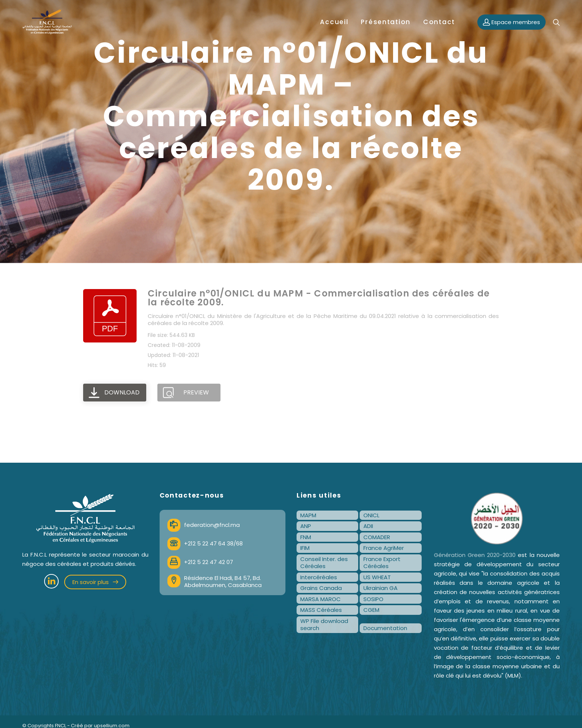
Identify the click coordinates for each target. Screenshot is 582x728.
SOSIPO (373, 599)
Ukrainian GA (380, 588)
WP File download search (324, 625)
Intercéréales (319, 577)
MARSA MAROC (321, 599)
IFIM (305, 548)
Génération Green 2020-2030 (475, 555)
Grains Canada (321, 588)
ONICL (371, 515)
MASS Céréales (321, 610)
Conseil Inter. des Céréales (324, 563)
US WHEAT (377, 577)
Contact (439, 22)
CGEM (371, 610)
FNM (306, 537)
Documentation (385, 628)
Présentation (386, 22)
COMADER (377, 537)
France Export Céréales (382, 563)
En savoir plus (95, 582)
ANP (306, 526)
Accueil (334, 22)
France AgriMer (384, 548)
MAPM (308, 515)
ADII (368, 526)
